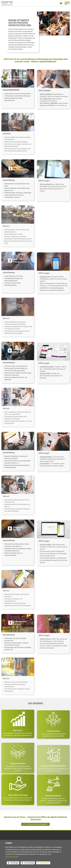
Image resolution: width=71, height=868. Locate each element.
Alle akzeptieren (43, 863)
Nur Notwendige (27, 863)
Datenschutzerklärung (12, 857)
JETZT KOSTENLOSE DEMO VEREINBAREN (35, 824)
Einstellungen (13, 863)
